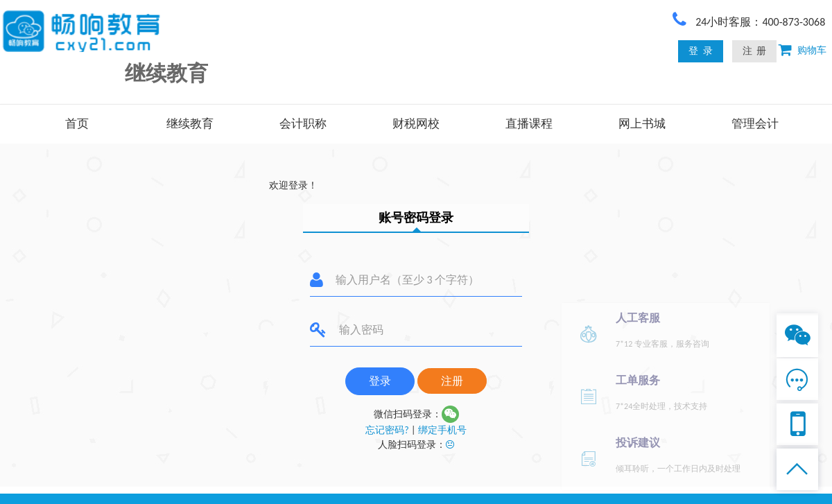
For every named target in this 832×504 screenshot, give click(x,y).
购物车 (809, 50)
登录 (380, 381)
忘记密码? (387, 430)
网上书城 (642, 124)
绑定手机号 (442, 430)
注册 (452, 381)
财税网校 (416, 124)
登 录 (700, 51)
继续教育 (190, 124)
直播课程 (529, 124)
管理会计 (755, 124)
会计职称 (303, 124)
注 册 (754, 51)
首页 (77, 124)
